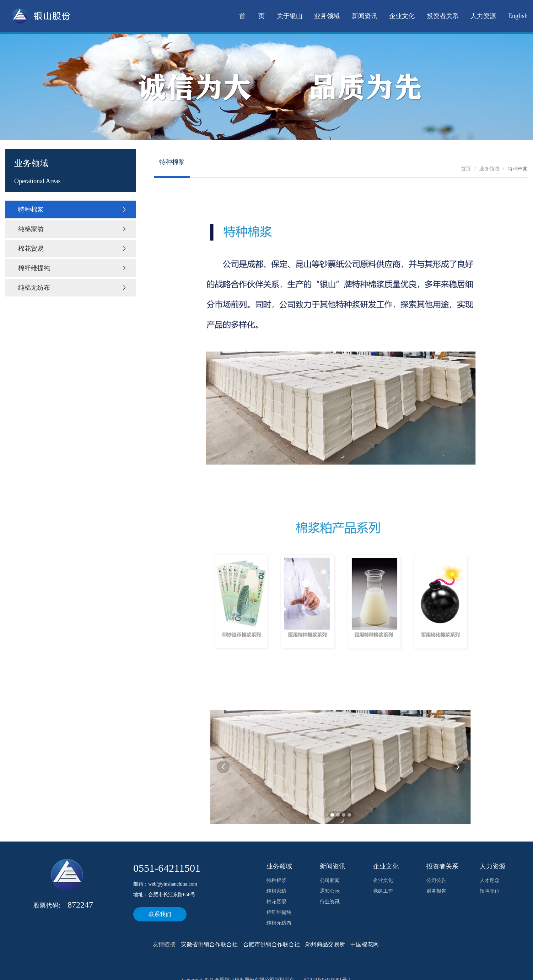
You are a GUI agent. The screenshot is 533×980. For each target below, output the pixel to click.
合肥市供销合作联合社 (271, 944)
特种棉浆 (73, 209)
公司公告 (436, 880)
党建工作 (383, 891)
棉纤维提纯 (73, 268)
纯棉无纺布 (73, 288)
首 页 (252, 16)
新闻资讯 (365, 16)
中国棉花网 (365, 944)
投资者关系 (443, 16)
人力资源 (483, 16)
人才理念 (490, 880)
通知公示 (330, 891)
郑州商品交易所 (325, 944)
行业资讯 (330, 902)
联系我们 (160, 914)
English (518, 16)
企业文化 (402, 16)
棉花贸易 (73, 249)
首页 (466, 169)
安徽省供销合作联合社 (209, 944)
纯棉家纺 (73, 229)
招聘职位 (490, 891)
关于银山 (290, 16)
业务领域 (327, 16)
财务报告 (436, 891)
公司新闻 (330, 880)
